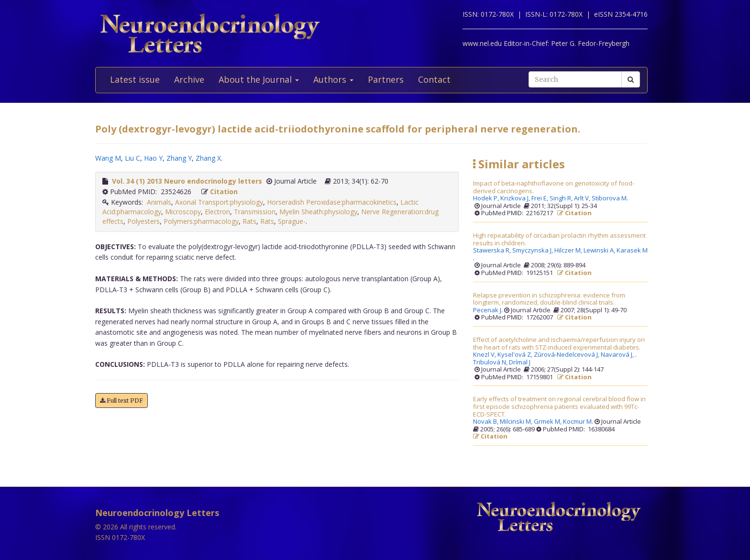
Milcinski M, (517, 422)
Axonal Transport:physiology (219, 202)
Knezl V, (485, 355)
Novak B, (486, 422)
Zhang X (208, 158)
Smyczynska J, (533, 251)
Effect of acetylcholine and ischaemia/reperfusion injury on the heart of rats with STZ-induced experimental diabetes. (559, 344)
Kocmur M (577, 422)
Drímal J (520, 362)
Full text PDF (121, 401)
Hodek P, (487, 198)
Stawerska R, (493, 251)
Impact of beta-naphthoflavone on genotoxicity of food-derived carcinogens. (554, 187)
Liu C (132, 158)
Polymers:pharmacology (201, 221)
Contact (434, 79)
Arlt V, (583, 198)
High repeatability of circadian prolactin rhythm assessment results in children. (559, 239)
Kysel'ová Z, (516, 355)
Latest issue (135, 79)
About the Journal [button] (259, 79)
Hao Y (153, 158)
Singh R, (562, 198)
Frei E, (540, 198)
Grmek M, (548, 422)
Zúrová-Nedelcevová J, (567, 355)
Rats (249, 221)
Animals (159, 202)
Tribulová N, (491, 362)
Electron (217, 212)
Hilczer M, (569, 251)
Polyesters (143, 221)
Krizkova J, (516, 198)
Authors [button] (333, 79)
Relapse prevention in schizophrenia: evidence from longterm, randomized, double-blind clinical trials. (549, 299)
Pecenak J (487, 310)
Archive (189, 79)
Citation (224, 192)
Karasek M (632, 251)
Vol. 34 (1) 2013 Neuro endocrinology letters (187, 181)
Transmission (255, 212)
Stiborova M (609, 198)
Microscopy (183, 212)
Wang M (108, 158)
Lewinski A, (600, 251)
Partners (386, 79)
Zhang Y (179, 158)
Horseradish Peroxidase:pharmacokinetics (332, 202)
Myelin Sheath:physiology (318, 212)
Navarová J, (618, 355)
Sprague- (292, 221)
